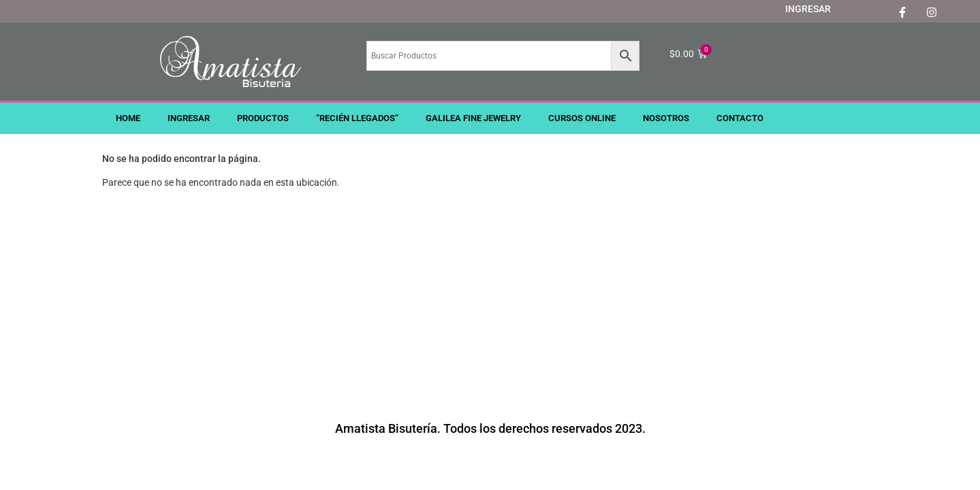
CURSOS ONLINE (582, 118)
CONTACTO (740, 118)
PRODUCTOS (263, 118)
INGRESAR (808, 9)
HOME (128, 118)
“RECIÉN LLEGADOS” (357, 118)
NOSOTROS (666, 118)
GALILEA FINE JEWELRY (473, 118)
